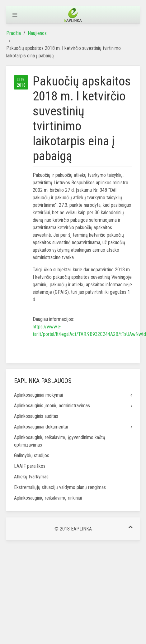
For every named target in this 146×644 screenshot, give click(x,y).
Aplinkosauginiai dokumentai (41, 427)
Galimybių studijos (32, 455)
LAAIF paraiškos (30, 466)
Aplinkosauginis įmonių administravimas (52, 406)
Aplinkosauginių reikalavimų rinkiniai (48, 498)
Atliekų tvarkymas (31, 477)
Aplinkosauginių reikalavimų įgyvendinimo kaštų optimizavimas (60, 441)
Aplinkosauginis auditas (36, 416)
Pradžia (14, 33)
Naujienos (37, 33)
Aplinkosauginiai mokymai (38, 395)
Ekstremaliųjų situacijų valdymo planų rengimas (60, 487)
